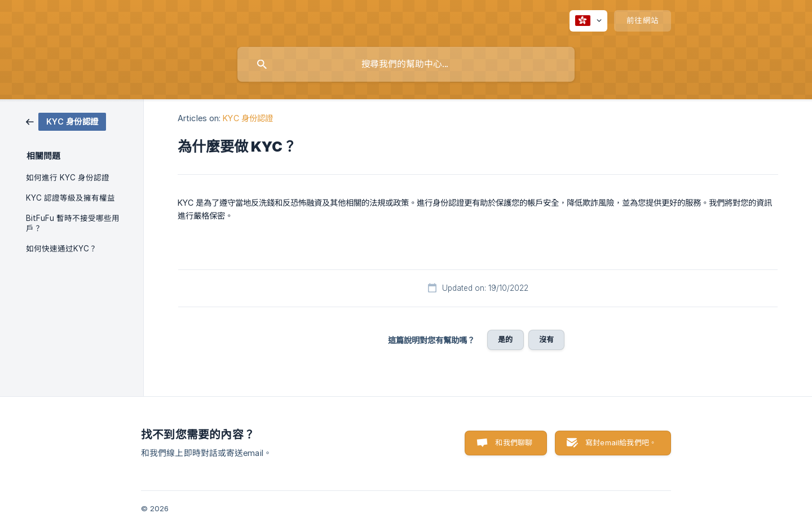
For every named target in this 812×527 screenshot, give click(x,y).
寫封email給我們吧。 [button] (621, 442)
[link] (66, 121)
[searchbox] (406, 64)
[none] (588, 21)
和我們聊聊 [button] (514, 442)
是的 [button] (505, 339)
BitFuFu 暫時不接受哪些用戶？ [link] (73, 223)
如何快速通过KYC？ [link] (61, 249)
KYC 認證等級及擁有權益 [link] (70, 198)
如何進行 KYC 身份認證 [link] (68, 178)
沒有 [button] (546, 339)
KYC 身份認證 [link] (248, 118)
